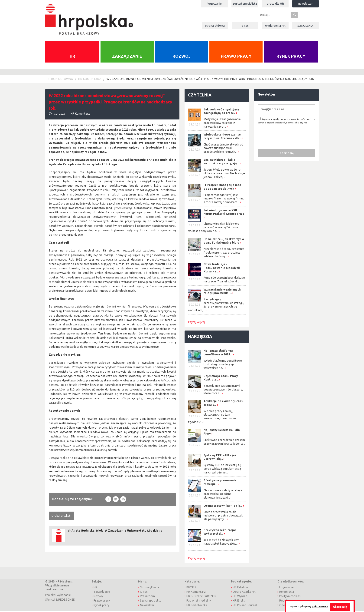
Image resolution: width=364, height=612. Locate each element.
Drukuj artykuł (61, 517)
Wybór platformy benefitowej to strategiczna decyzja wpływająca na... (223, 365)
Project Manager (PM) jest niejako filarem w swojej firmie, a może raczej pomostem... (224, 200)
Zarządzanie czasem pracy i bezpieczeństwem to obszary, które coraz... (223, 391)
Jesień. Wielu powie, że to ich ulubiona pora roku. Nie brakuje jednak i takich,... (224, 175)
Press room (147, 597)
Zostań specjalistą (245, 3)
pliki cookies (320, 606)
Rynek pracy (291, 57)
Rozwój (182, 57)
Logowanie (215, 3)
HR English (240, 602)
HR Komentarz (90, 80)
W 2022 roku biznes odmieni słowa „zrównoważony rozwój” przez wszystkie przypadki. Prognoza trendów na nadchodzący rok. (211, 80)
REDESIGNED (67, 601)
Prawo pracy (236, 57)
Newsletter (305, 3)
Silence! (50, 601)
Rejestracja (287, 593)
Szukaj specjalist (150, 602)
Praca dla (275, 3)
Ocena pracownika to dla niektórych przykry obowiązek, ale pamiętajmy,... (224, 517)
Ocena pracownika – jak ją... (223, 507)
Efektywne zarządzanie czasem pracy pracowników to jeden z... (224, 443)
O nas (245, 26)
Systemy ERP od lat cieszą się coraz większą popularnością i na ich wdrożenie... (223, 470)
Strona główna (215, 26)
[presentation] (293, 138)
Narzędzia (200, 337)
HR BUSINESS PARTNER (201, 597)
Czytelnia (200, 96)
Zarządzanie (127, 57)
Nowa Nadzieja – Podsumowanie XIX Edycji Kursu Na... (222, 269)
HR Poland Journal (245, 606)
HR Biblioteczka (197, 606)
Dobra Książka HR (244, 593)
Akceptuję (340, 607)
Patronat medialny (199, 602)
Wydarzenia (275, 26)
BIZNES (191, 588)
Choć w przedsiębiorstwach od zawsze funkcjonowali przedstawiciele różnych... (223, 149)
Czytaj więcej (197, 323)
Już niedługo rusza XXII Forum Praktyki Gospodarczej (224, 213)
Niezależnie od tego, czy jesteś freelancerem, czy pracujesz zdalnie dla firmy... (224, 254)
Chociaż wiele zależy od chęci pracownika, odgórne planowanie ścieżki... (223, 495)
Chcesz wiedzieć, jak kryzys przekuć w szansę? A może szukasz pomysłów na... (213, 228)
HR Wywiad (240, 597)
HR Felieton (240, 588)
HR (72, 57)
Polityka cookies (290, 597)
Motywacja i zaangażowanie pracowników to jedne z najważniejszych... (222, 124)
